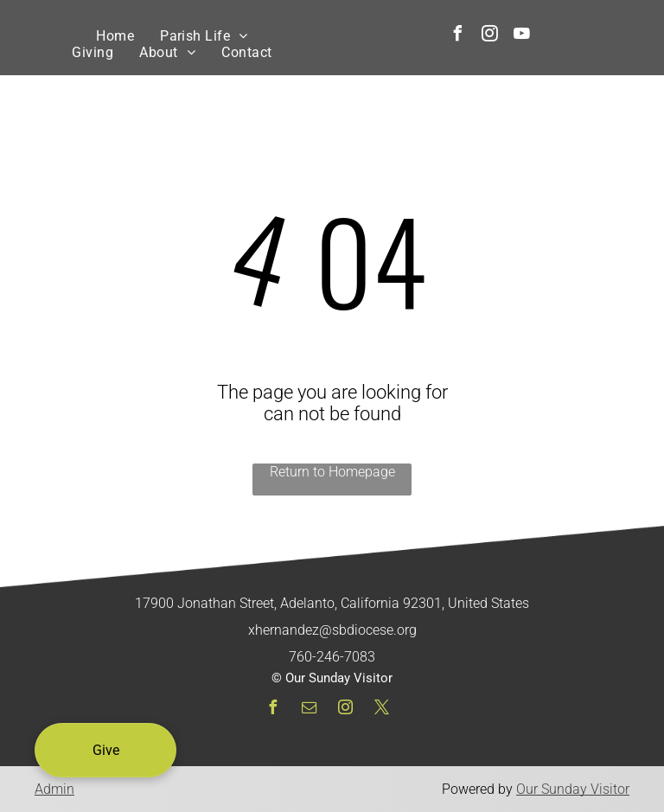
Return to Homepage (332, 472)
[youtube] (521, 36)
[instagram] (489, 36)
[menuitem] (115, 36)
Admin (54, 789)
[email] (309, 710)
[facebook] (457, 36)
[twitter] (381, 710)
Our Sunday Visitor (573, 789)
